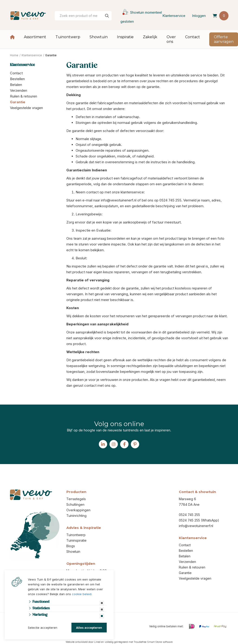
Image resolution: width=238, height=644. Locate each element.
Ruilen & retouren (24, 96)
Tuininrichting (76, 516)
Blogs (71, 546)
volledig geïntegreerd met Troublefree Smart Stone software (139, 642)
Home (12, 37)
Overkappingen (78, 510)
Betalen (16, 85)
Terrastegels (76, 499)
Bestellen (17, 79)
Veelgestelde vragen (26, 108)
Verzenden (19, 90)
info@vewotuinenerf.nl (196, 526)
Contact (193, 37)
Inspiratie (125, 37)
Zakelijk (150, 37)
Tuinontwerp (68, 37)
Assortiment (35, 37)
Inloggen (199, 16)
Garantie (18, 102)
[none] (107, 16)
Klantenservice (174, 16)
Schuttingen (75, 504)
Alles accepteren (89, 628)
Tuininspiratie (76, 540)
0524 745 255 (189, 515)
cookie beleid (82, 594)
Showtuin (99, 37)
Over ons (171, 39)
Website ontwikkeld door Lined (83, 642)
